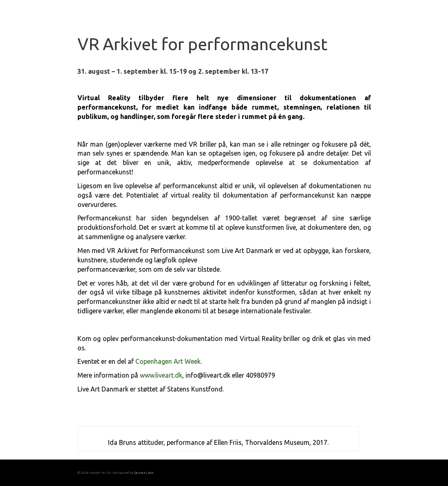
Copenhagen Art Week (168, 361)
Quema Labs (144, 473)
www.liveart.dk (161, 375)
